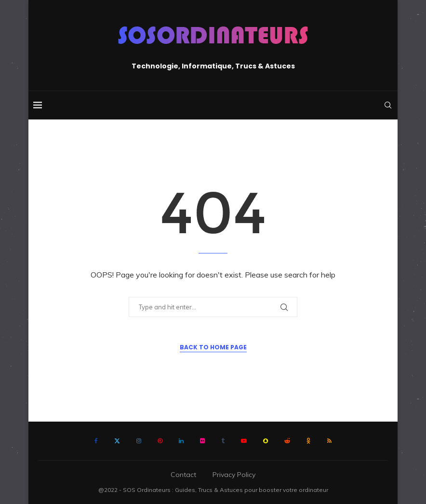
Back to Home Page (213, 347)
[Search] (388, 105)
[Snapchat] (266, 441)
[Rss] (329, 441)
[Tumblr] (223, 441)
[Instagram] (139, 441)
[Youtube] (244, 441)
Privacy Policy (234, 475)
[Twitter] (117, 441)
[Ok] (309, 441)
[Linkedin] (181, 441)
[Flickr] (202, 441)
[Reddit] (287, 441)
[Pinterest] (160, 441)
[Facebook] (96, 441)
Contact (183, 475)
